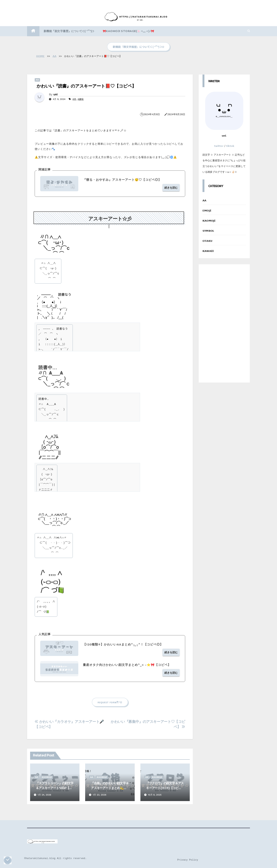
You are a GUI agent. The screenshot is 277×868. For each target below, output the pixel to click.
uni (55, 94)
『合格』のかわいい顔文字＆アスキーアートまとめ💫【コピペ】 (110, 788)
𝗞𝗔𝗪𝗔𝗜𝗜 (208, 251)
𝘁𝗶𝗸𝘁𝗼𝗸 (230, 146)
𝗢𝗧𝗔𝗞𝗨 (207, 241)
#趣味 (81, 99)
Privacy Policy (188, 860)
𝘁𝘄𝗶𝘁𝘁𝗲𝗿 (219, 146)
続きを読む (171, 188)
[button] (249, 31)
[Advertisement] (224, 323)
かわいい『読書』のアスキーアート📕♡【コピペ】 (86, 86)
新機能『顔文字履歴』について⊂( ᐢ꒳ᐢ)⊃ (69, 31)
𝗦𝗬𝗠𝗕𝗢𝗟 (208, 231)
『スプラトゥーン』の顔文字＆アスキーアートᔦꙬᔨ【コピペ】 (55, 788)
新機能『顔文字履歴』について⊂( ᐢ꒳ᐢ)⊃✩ (138, 47)
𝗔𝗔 (37, 80)
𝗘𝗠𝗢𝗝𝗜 (207, 211)
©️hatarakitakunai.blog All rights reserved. (55, 858)
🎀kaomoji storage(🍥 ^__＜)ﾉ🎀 (128, 31)
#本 (74, 99)
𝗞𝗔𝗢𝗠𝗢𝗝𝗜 (47, 777)
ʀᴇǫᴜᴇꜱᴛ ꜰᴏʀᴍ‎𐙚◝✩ (110, 702)
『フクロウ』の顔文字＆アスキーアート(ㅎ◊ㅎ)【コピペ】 (165, 788)
